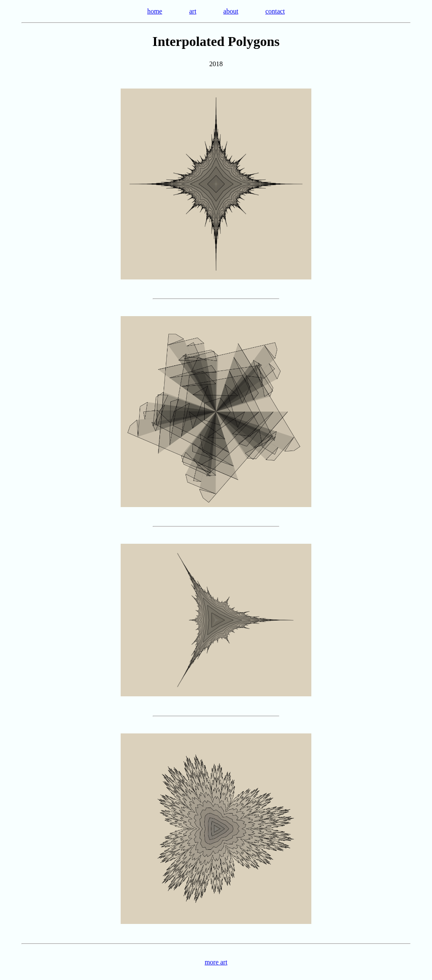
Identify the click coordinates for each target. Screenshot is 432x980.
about (231, 11)
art (193, 11)
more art (216, 962)
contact (275, 11)
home (155, 11)
